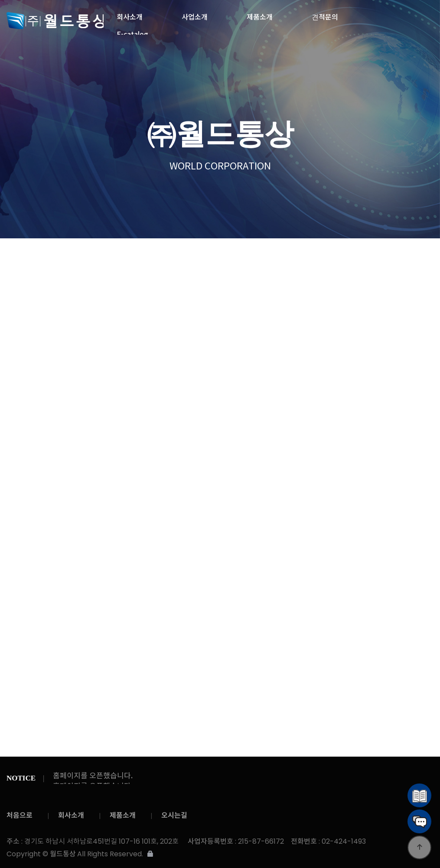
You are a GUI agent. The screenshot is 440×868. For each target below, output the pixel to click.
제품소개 (260, 14)
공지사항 (346, 254)
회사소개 (130, 14)
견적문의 (325, 14)
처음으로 (20, 815)
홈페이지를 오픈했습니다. (93, 777)
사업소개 (195, 14)
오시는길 (174, 815)
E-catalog (132, 32)
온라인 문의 (190, 254)
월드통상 (55, 21)
